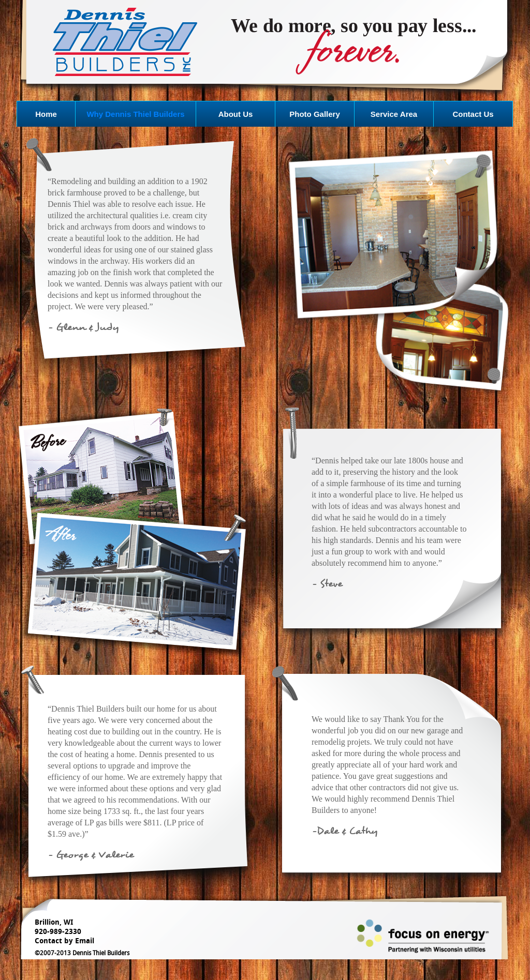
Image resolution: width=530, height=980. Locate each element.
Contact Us (473, 114)
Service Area (394, 114)
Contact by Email (64, 941)
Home (46, 114)
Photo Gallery (315, 114)
